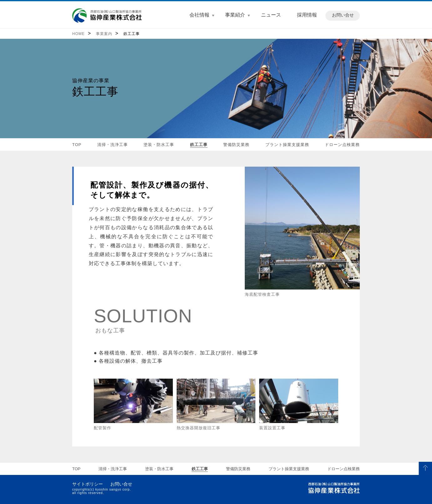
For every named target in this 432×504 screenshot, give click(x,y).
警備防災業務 (236, 145)
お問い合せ (343, 15)
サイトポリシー (88, 484)
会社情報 (199, 15)
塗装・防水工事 (159, 145)
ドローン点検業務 (342, 145)
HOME (78, 34)
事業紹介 (235, 15)
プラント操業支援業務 (287, 145)
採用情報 (307, 15)
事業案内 (104, 34)
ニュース (271, 15)
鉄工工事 (132, 34)
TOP (77, 145)
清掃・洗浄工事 (113, 145)
